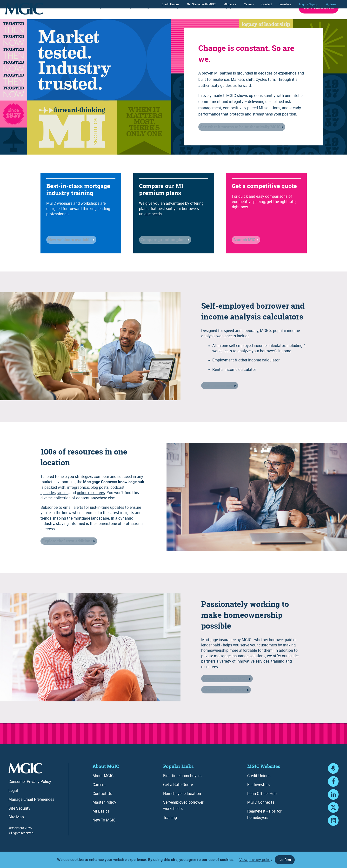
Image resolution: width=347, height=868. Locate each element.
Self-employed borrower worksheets (183, 819)
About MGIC (274, 20)
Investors (285, 4)
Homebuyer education (182, 807)
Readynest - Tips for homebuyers (264, 827)
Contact (267, 4)
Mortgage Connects (233, 20)
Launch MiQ (243, 254)
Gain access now (216, 399)
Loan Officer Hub (262, 807)
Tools (198, 20)
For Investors (258, 798)
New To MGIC (104, 833)
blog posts (100, 501)
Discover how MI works (223, 702)
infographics (78, 501)
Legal (13, 804)
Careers (249, 4)
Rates (60, 20)
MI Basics (230, 4)
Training (172, 20)
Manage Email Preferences (31, 813)
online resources (91, 507)
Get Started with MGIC (201, 4)
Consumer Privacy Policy (30, 795)
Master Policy (104, 815)
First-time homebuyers (182, 789)
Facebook (333, 799)
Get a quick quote (319, 20)
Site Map (16, 830)
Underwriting (91, 20)
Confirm (285, 860)
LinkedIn (333, 812)
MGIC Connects (261, 815)
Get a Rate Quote (178, 798)
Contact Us (102, 807)
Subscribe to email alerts (62, 521)
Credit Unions (170, 4)
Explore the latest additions (66, 554)
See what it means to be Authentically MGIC (238, 140)
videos (63, 507)
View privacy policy (256, 860)
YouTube (333, 838)
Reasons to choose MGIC (224, 693)
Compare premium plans (162, 254)
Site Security (19, 821)
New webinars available (68, 254)
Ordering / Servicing (133, 20)
